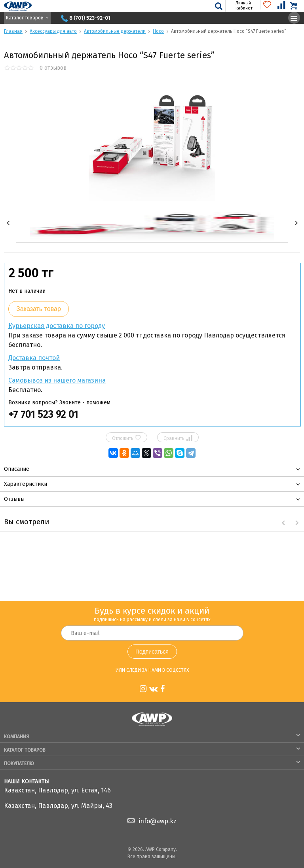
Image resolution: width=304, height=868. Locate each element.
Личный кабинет (239, 6)
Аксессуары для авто (53, 31)
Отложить (126, 438)
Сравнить (178, 438)
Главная (13, 31)
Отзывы (14, 499)
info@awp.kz (158, 821)
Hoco (158, 31)
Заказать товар (39, 309)
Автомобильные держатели (115, 31)
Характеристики (26, 484)
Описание (17, 469)
